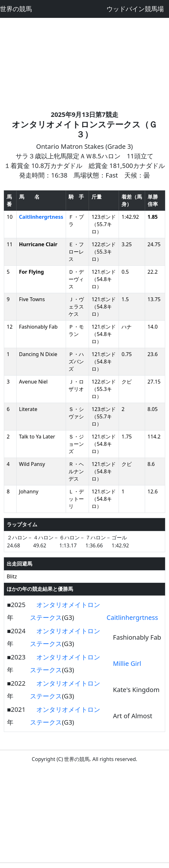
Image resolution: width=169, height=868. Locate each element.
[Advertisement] (84, 63)
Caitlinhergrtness (41, 217)
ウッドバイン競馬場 (135, 9)
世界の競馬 (16, 9)
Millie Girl (127, 663)
